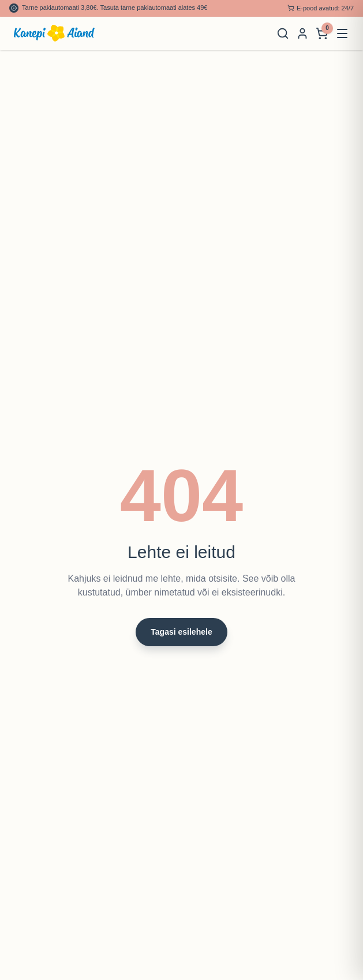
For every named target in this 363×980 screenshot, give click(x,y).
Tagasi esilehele (181, 632)
